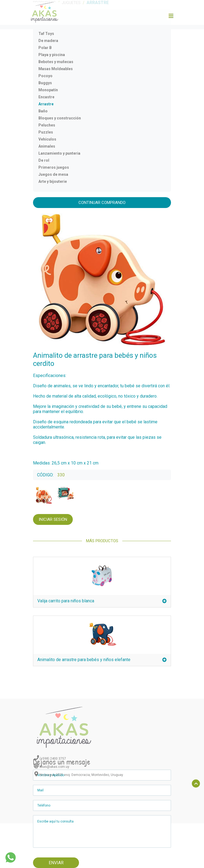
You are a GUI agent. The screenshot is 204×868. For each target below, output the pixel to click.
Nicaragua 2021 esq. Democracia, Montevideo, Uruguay (81, 775)
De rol (44, 160)
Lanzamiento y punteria (59, 153)
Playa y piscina (52, 55)
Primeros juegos (54, 167)
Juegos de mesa (53, 174)
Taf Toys (46, 34)
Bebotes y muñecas (56, 62)
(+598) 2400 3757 (53, 759)
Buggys (45, 83)
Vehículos (47, 139)
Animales (47, 146)
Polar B (45, 48)
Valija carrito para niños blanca (102, 601)
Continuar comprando (102, 203)
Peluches (47, 125)
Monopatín (48, 90)
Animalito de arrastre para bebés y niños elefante (102, 660)
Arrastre (46, 104)
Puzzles (46, 132)
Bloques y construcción (60, 118)
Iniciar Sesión (53, 519)
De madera (48, 41)
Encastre (46, 97)
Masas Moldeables (56, 69)
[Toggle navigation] (171, 16)
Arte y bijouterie (53, 181)
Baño (43, 111)
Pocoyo (45, 76)
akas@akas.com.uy (54, 767)
